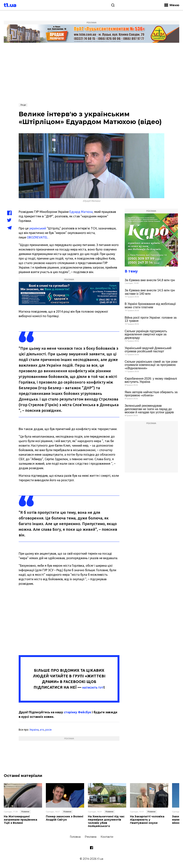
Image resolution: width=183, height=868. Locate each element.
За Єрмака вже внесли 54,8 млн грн (150, 280)
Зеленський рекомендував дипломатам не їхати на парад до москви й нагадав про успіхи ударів (149, 409)
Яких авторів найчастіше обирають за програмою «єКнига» (151, 394)
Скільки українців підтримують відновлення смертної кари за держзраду (146, 334)
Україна (34, 730)
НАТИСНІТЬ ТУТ (93, 688)
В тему (131, 271)
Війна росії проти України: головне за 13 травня (151, 319)
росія (48, 730)
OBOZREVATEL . (38, 237)
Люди (23, 105)
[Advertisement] (91, 73)
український (38, 228)
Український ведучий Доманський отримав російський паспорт (148, 350)
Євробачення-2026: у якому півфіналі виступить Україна (151, 380)
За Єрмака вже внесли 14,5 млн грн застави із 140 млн (150, 292)
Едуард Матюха (81, 212)
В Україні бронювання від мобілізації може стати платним (150, 306)
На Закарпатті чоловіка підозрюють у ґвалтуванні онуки (147, 820)
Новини (25, 812)
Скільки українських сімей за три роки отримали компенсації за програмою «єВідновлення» (151, 365)
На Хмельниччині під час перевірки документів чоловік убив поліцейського (106, 821)
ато (42, 730)
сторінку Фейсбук (77, 712)
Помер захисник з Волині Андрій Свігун (65, 818)
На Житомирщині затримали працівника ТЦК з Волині (20, 820)
